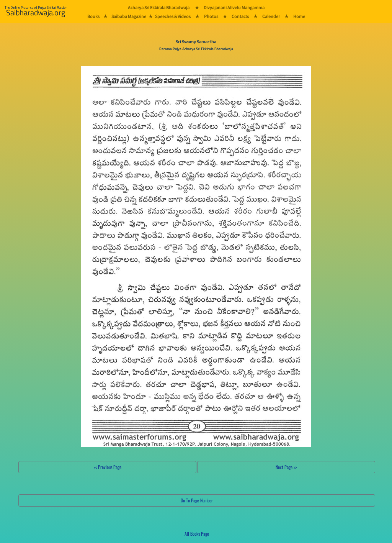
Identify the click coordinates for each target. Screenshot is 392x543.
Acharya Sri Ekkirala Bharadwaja (159, 7)
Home (299, 16)
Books (93, 16)
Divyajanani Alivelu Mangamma (234, 7)
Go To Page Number (197, 500)
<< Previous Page (108, 467)
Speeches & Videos (173, 16)
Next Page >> (286, 467)
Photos (211, 16)
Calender (271, 16)
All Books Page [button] (197, 534)
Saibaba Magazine (129, 16)
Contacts (240, 16)
